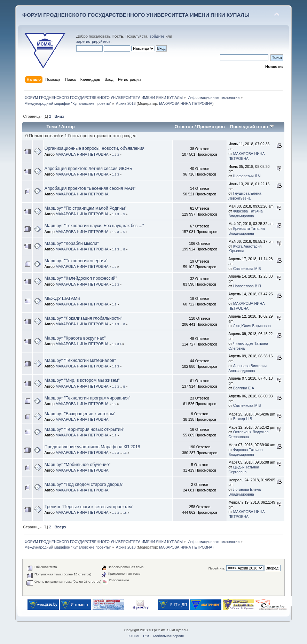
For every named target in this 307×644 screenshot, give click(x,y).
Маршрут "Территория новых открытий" (84, 429)
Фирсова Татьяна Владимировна (246, 214)
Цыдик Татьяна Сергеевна (244, 470)
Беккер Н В (243, 419)
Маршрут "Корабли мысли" (72, 243)
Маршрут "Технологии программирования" (87, 398)
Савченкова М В (247, 269)
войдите (157, 36)
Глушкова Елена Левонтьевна (245, 196)
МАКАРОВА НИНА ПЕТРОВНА (186, 103)
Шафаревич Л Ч (247, 176)
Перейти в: (217, 568)
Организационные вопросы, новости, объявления (95, 148)
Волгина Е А (244, 388)
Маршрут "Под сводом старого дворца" (84, 484)
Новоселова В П (247, 286)
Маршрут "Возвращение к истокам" (80, 414)
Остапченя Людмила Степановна (248, 434)
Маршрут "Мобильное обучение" (77, 465)
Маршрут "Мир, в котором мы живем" (82, 380)
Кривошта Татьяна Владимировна (246, 231)
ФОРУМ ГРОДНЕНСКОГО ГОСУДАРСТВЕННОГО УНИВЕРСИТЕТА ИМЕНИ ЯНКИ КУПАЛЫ (136, 15)
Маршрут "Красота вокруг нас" (75, 338)
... (121, 214)
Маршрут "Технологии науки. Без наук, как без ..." (94, 226)
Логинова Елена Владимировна (245, 492)
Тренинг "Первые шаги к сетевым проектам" (89, 507)
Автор (68, 127)
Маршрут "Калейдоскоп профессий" (81, 278)
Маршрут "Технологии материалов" (80, 360)
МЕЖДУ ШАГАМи (62, 298)
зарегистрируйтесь (93, 41)
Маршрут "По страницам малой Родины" (85, 208)
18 (125, 513)
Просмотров (211, 127)
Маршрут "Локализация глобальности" (83, 318)
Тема (52, 127)
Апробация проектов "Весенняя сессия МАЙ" (90, 188)
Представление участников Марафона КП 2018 (92, 447)
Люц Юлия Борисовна (252, 326)
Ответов (184, 127)
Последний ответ (252, 127)
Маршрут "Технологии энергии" (76, 261)
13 (125, 453)
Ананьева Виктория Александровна (247, 368)
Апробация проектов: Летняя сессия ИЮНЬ (88, 169)
